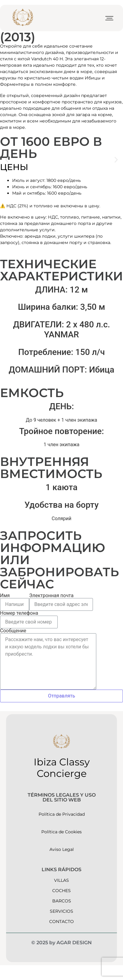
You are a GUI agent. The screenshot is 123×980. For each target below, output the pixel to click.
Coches (61, 891)
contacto (61, 921)
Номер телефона (19, 613)
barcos (62, 901)
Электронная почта (51, 596)
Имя (5, 596)
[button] (7, 160)
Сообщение (13, 631)
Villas (61, 880)
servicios (61, 911)
